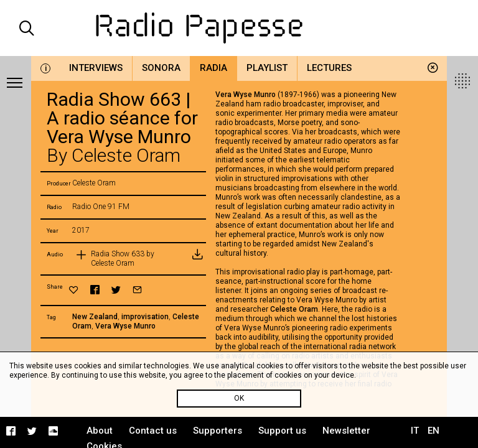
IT (415, 431)
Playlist (267, 68)
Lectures (329, 68)
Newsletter (346, 431)
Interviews (96, 68)
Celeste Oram (294, 309)
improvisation (145, 317)
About (100, 431)
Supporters (218, 431)
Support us (282, 431)
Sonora (161, 68)
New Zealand (95, 317)
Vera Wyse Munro (125, 326)
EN (433, 431)
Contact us (153, 431)
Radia (213, 68)
